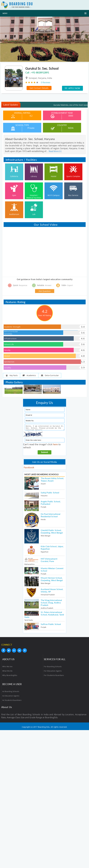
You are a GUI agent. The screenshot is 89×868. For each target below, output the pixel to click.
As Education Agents (11, 697)
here (55, 445)
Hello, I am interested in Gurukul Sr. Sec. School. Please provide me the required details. (45, 428)
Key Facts (12, 375)
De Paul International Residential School (51, 516)
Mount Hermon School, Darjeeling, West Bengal (52, 580)
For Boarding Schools (53, 667)
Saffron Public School (51, 625)
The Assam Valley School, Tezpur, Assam (52, 480)
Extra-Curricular (50, 375)
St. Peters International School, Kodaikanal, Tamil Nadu (44, 615)
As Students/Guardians (12, 701)
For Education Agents (53, 672)
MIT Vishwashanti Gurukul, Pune (49, 561)
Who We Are (7, 667)
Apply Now (72, 88)
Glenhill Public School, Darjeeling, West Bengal (52, 532)
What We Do (7, 672)
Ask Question (45, 291)
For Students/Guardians (54, 676)
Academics (29, 375)
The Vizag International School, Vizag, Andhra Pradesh (51, 603)
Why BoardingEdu (10, 676)
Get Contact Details (39, 88)
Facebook (29, 468)
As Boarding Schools (11, 692)
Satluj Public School (50, 493)
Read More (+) (55, 151)
